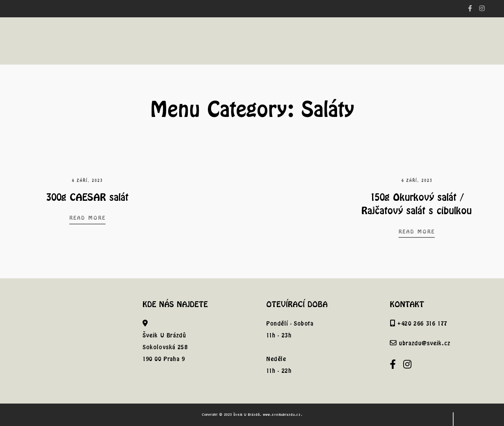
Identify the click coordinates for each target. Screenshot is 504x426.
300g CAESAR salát (87, 197)
